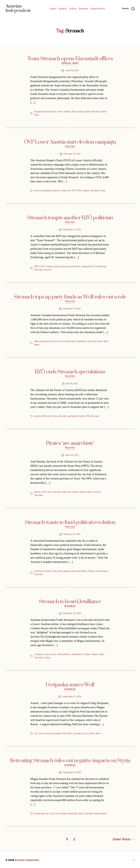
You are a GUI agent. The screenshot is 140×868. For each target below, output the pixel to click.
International (64, 655)
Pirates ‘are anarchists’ (70, 443)
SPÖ (87, 416)
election (56, 191)
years (37, 345)
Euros (62, 342)
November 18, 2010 (72, 614)
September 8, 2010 (72, 773)
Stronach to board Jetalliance (70, 602)
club (51, 814)
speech (86, 191)
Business (84, 9)
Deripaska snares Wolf (70, 685)
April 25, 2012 (72, 455)
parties (83, 492)
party (80, 112)
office (74, 112)
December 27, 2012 (72, 230)
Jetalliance (76, 655)
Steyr (70, 734)
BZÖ (36, 267)
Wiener (104, 814)
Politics (70, 147)
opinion (75, 492)
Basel (37, 342)
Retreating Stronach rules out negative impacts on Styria (70, 761)
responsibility (88, 267)
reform (97, 492)
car (36, 734)
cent (49, 416)
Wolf (106, 342)
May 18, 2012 (72, 384)
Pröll (79, 191)
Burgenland (40, 112)
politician (65, 267)
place (81, 814)
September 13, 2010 (72, 697)
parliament (73, 416)
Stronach (96, 112)
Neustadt (73, 814)
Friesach (50, 267)
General (63, 9)
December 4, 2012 (72, 309)
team (104, 112)
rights (102, 655)
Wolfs (99, 734)
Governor (49, 734)
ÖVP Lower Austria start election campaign (70, 142)
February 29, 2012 (72, 534)
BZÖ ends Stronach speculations (70, 372)
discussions (51, 112)
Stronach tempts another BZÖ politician (70, 218)
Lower (64, 191)
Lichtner (87, 655)
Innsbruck (66, 492)
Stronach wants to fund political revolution (70, 522)
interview (71, 342)
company (38, 655)
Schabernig (100, 267)
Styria (86, 734)
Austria (38, 191)
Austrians (46, 571)
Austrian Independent (27, 860)
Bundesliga (39, 814)
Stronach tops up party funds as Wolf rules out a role (70, 297)
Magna (95, 655)
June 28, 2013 (72, 71)
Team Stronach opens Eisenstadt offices (70, 59)
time (36, 115)
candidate (47, 191)
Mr (69, 191)
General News (70, 63)
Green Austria (98, 9)
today (97, 814)
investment (82, 342)
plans (73, 571)
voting (47, 658)
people (87, 112)
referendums (102, 571)
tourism (48, 270)
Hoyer (53, 655)
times (103, 191)
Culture (73, 9)
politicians (75, 267)
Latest (53, 9)
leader (67, 112)
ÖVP (74, 191)
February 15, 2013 (72, 154)
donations (45, 342)
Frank (60, 112)
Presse (91, 571)
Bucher (38, 492)
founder (63, 416)
